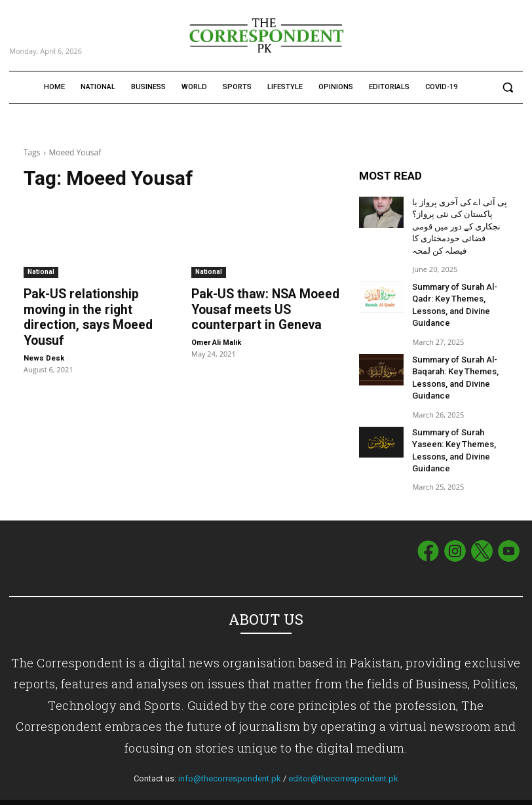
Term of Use (444, 793)
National (41, 272)
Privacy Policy (498, 793)
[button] (507, 88)
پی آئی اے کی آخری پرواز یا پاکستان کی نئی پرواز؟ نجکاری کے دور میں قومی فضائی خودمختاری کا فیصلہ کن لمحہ (457, 224)
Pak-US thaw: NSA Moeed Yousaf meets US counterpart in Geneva (257, 308)
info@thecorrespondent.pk (230, 758)
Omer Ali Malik (216, 339)
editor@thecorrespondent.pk (343, 758)
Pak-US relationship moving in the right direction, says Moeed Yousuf (95, 308)
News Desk (44, 339)
